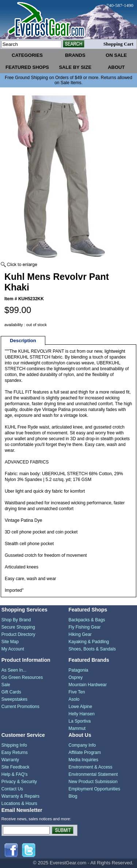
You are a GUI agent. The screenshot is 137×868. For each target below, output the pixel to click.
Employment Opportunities (94, 789)
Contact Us (12, 789)
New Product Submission (93, 782)
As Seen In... (14, 670)
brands (75, 55)
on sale (116, 55)
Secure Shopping (18, 627)
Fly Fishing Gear (85, 627)
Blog (73, 796)
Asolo (74, 699)
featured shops (27, 67)
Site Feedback (16, 767)
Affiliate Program (85, 752)
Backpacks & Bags (87, 620)
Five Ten (77, 692)
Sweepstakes (14, 699)
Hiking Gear (80, 634)
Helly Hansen (82, 714)
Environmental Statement (93, 774)
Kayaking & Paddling (89, 642)
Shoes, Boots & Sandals (92, 649)
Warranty (10, 760)
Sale (6, 685)
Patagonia (79, 670)
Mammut (77, 728)
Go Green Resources (22, 677)
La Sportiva (80, 721)
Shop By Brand (16, 620)
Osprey (76, 677)
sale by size (75, 67)
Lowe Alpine (81, 707)
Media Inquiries (83, 760)
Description (23, 341)
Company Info (82, 745)
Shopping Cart (118, 44)
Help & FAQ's (15, 774)
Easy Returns (15, 752)
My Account (13, 649)
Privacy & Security (19, 782)
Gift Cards (11, 692)
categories (27, 55)
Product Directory (18, 634)
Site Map (10, 642)
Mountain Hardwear (88, 685)
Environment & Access (91, 767)
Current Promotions (20, 707)
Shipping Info (14, 745)
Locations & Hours (19, 804)
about (116, 67)
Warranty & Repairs (20, 796)
